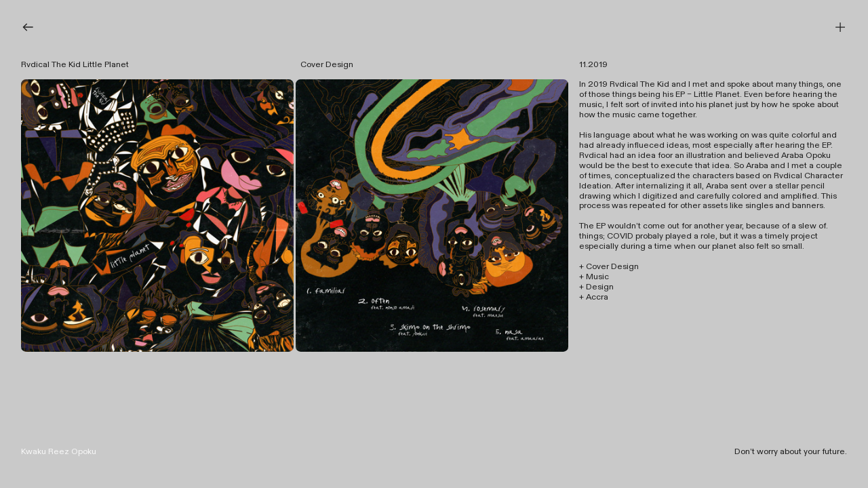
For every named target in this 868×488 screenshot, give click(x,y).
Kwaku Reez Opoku (59, 452)
